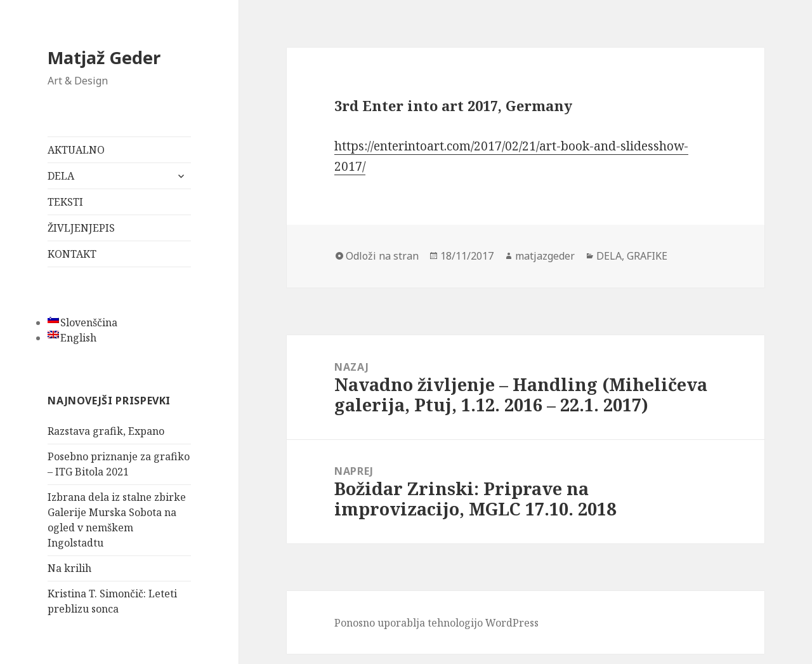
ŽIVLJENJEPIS (81, 228)
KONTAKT (72, 254)
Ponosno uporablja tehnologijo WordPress (436, 623)
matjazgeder (545, 256)
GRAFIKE (647, 256)
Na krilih (69, 568)
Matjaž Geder (104, 57)
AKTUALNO (76, 150)
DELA (61, 176)
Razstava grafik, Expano (106, 431)
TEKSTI (65, 202)
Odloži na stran (382, 256)
